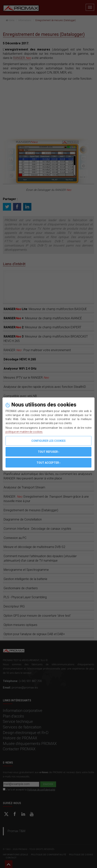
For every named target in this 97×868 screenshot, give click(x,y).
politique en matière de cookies (24, 432)
